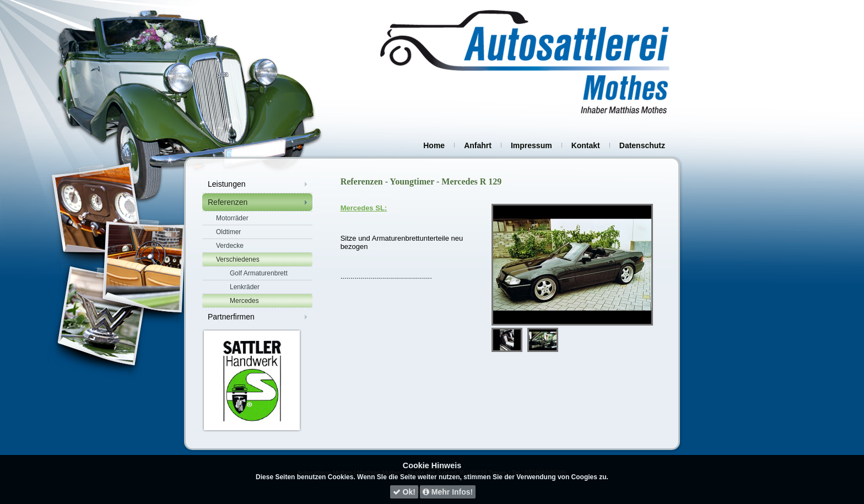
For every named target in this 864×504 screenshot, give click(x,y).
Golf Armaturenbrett (259, 273)
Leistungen (227, 184)
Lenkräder (245, 287)
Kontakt (586, 145)
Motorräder (232, 218)
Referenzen (228, 202)
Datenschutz (642, 145)
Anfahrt (478, 145)
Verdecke (230, 246)
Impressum (531, 145)
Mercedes (244, 301)
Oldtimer (228, 232)
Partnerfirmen (231, 317)
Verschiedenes (238, 259)
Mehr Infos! (448, 492)
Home (434, 145)
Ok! (404, 492)
